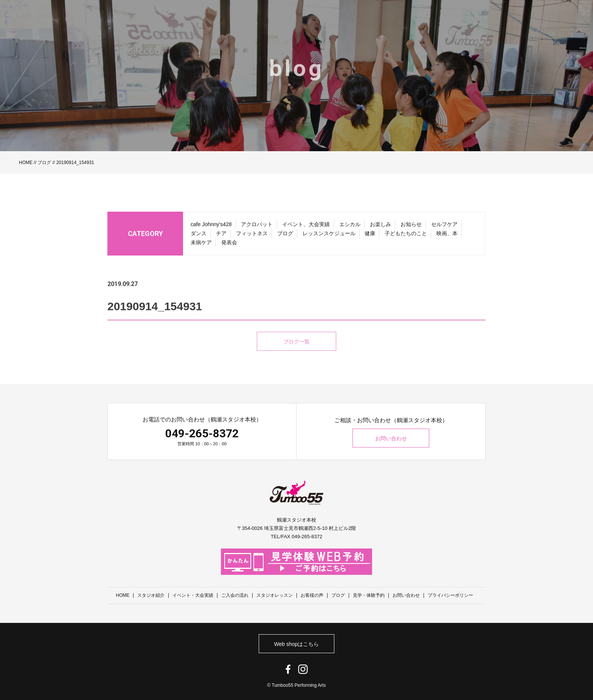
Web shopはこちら (297, 644)
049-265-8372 (202, 433)
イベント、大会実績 (306, 226)
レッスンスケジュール (329, 235)
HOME (26, 163)
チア (221, 235)
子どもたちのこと (406, 235)
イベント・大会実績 (193, 595)
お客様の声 (312, 595)
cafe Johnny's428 (211, 226)
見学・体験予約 (369, 595)
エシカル (350, 226)
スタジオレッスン (275, 595)
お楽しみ (380, 226)
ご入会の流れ (235, 595)
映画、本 (447, 235)
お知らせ (411, 226)
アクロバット (257, 226)
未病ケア (201, 245)
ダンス (199, 235)
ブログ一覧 (296, 352)
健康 (370, 235)
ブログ (44, 163)
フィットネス (252, 235)
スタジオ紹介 (151, 595)
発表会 (229, 245)
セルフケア (444, 226)
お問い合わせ (391, 438)
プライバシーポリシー (451, 595)
